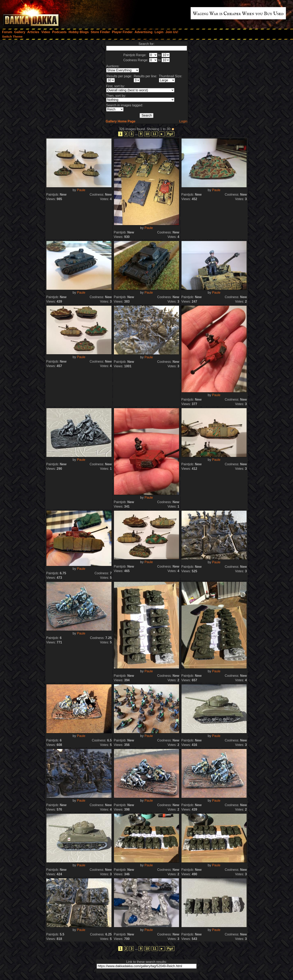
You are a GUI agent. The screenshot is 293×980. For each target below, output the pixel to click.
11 (155, 134)
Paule (81, 190)
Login (183, 121)
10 (147, 134)
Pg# (170, 134)
